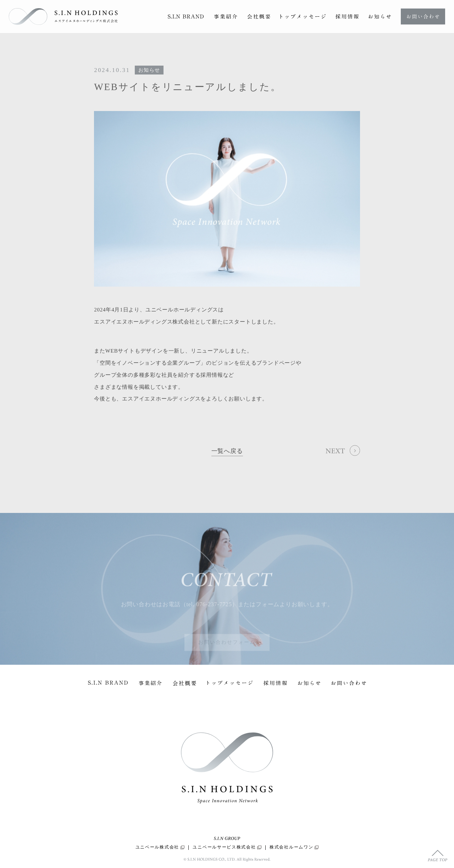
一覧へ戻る (227, 451)
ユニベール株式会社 (160, 847)
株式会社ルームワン (294, 847)
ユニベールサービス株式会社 (227, 847)
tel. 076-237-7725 (209, 611)
